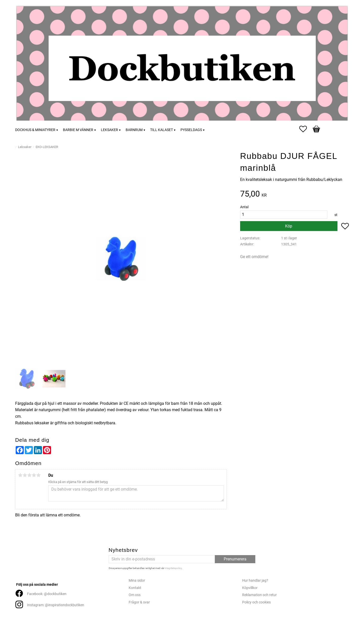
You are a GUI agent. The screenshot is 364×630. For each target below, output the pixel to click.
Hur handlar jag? (255, 581)
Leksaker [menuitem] (109, 130)
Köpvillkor (250, 588)
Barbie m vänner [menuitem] (78, 130)
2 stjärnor (25, 475)
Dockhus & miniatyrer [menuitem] (35, 130)
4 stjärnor (34, 475)
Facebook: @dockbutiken (47, 594)
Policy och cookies (256, 602)
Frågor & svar (139, 602)
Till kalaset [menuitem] (162, 130)
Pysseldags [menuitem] (191, 130)
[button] (306, 129)
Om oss (135, 595)
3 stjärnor (29, 475)
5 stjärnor (38, 475)
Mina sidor (137, 581)
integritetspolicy (173, 568)
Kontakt (135, 588)
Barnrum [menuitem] (134, 130)
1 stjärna (20, 475)
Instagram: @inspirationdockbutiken (56, 605)
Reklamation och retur (259, 595)
